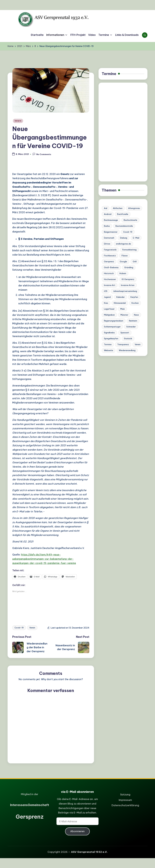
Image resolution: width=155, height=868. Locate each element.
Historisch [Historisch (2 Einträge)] (109, 273)
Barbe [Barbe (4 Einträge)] (107, 226)
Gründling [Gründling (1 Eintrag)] (129, 267)
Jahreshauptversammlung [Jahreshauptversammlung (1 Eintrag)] (125, 291)
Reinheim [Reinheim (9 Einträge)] (133, 321)
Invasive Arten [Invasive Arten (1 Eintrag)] (128, 285)
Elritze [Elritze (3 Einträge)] (107, 244)
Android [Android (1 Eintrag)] (108, 214)
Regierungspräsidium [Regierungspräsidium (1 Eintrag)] (114, 321)
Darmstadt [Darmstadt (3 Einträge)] (109, 238)
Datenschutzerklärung (125, 805)
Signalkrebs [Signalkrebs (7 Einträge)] (109, 333)
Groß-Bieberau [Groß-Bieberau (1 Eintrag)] (111, 267)
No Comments (42, 154)
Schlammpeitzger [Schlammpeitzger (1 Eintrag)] (112, 327)
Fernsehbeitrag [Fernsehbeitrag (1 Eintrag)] (129, 250)
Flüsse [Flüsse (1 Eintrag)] (125, 256)
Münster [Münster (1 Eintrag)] (124, 315)
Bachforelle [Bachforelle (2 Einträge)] (123, 214)
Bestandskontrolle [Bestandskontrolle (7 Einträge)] (124, 226)
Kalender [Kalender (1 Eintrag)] (121, 297)
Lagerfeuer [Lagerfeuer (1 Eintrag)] (109, 309)
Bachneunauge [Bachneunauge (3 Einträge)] (111, 220)
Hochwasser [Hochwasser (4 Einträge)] (110, 279)
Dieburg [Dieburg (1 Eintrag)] (124, 238)
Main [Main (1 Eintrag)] (123, 309)
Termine (109, 74)
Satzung (125, 795)
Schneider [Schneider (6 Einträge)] (131, 327)
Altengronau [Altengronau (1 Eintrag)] (134, 208)
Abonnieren (77, 831)
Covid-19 (19, 628)
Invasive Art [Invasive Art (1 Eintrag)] (110, 285)
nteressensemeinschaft (30, 805)
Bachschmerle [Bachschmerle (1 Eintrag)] (130, 220)
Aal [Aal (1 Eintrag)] (106, 208)
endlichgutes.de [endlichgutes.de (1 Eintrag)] (123, 244)
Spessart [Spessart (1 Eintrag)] (125, 333)
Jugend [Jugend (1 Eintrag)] (107, 297)
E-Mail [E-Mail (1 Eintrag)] (136, 238)
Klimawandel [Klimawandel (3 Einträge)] (120, 303)
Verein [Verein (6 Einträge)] (138, 344)
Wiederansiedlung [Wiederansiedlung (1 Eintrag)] (127, 350)
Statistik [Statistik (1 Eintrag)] (128, 338)
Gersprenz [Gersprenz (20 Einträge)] (109, 261)
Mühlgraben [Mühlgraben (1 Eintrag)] (109, 315)
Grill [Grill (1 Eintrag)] (135, 261)
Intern (18, 121)
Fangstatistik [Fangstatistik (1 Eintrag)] (110, 250)
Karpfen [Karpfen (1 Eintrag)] (134, 297)
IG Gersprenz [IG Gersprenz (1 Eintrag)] (128, 279)
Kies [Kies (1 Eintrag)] (106, 303)
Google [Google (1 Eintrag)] (123, 261)
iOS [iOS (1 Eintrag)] (106, 291)
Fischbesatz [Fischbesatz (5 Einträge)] (110, 256)
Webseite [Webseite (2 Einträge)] (109, 350)
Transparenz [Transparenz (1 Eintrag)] (123, 344)
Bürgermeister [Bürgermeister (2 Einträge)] (111, 232)
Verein (32, 628)
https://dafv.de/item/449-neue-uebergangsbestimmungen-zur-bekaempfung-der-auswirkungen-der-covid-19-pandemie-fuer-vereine (44, 559)
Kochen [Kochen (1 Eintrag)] (135, 303)
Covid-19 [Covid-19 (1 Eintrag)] (128, 232)
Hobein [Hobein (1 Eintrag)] (123, 273)
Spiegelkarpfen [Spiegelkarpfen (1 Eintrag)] (111, 338)
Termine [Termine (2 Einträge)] (108, 344)
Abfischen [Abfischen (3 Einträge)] (118, 208)
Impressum (125, 800)
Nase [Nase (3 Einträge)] (136, 315)
